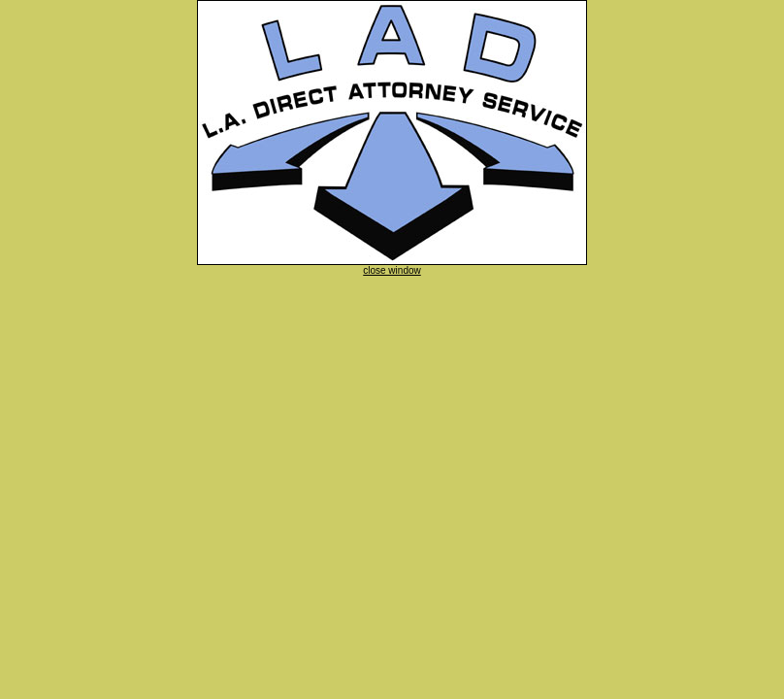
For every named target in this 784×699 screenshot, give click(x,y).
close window (392, 270)
